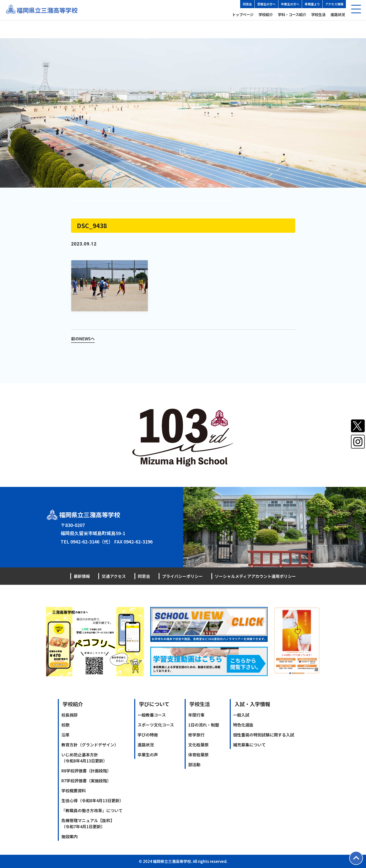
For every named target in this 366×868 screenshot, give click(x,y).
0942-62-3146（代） (92, 541)
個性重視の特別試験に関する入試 (264, 735)
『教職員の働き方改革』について (92, 810)
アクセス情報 (334, 4)
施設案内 (70, 836)
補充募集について (249, 745)
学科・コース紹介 (292, 14)
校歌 (65, 725)
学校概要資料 (74, 791)
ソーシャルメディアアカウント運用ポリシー (255, 576)
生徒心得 (92, 800)
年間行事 (196, 715)
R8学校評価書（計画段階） (86, 771)
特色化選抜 (243, 725)
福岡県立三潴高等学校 (47, 10)
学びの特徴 (148, 735)
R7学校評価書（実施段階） (86, 781)
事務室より (312, 4)
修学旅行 (196, 735)
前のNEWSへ (83, 339)
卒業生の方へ (290, 4)
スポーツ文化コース (156, 725)
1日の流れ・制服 (204, 725)
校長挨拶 (70, 715)
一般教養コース (152, 715)
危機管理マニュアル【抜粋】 (88, 823)
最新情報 (82, 576)
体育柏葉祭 (198, 755)
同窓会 (247, 4)
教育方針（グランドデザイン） (90, 745)
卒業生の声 (148, 755)
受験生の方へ (266, 4)
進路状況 (338, 14)
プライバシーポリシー (182, 576)
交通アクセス (114, 576)
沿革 (65, 735)
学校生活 (318, 14)
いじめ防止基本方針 (84, 758)
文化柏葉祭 (198, 745)
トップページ (243, 14)
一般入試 (241, 715)
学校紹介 (266, 14)
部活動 (194, 765)
